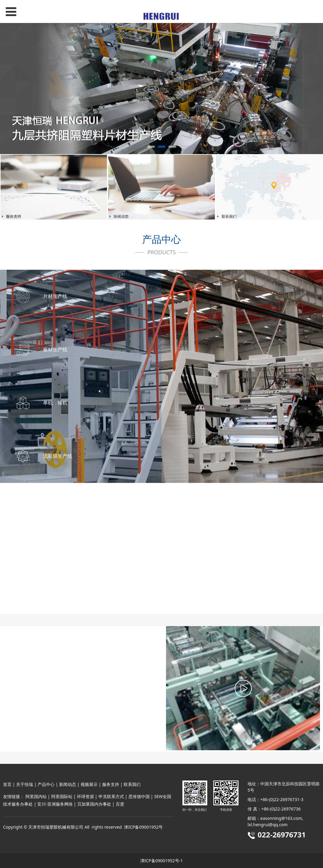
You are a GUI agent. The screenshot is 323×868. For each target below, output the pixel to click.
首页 (7, 784)
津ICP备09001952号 (143, 827)
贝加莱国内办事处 (94, 804)
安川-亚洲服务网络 (55, 804)
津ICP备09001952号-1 (162, 861)
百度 (120, 804)
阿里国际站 (62, 796)
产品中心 (46, 784)
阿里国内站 (36, 796)
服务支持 (111, 784)
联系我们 (132, 784)
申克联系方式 (111, 796)
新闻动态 (68, 784)
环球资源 (85, 796)
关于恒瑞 (25, 784)
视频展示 (89, 784)
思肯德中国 (139, 796)
